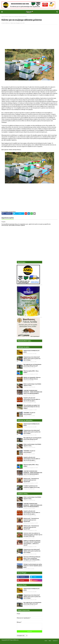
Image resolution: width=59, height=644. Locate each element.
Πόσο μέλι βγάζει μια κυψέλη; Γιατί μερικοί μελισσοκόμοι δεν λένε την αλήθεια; (32, 407)
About (50, 641)
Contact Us (55, 641)
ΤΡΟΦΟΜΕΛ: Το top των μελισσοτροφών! (29, 413)
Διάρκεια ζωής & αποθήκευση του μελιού (31, 351)
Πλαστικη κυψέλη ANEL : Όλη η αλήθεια (31, 372)
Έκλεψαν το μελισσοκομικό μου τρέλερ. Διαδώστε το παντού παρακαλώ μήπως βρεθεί (33, 566)
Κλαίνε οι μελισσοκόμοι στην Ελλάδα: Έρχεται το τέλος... (32, 385)
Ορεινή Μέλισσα (6, 23)
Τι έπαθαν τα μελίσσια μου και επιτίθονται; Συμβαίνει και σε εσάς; (32, 487)
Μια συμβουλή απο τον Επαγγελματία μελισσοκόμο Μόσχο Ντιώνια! (32, 365)
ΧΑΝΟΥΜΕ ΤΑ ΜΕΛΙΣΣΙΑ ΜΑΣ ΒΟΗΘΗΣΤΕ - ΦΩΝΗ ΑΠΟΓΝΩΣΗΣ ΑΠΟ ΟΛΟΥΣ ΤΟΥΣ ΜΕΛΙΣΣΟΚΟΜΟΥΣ (33, 392)
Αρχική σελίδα (5, 17)
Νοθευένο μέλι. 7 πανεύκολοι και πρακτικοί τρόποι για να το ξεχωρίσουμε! (31, 480)
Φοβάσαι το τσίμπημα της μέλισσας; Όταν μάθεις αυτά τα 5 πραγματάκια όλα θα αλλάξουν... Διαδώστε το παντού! (32, 543)
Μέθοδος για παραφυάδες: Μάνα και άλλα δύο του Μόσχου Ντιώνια (32, 378)
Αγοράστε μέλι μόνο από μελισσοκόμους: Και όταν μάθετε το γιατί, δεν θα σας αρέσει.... (32, 399)
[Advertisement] (29, 37)
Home (46, 641)
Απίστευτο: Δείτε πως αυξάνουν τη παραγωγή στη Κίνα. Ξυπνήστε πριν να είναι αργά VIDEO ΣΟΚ (33, 535)
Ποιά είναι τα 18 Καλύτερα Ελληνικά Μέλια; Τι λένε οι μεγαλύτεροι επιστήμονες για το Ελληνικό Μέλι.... (32, 558)
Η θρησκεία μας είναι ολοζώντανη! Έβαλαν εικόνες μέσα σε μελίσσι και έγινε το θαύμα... (32, 359)
